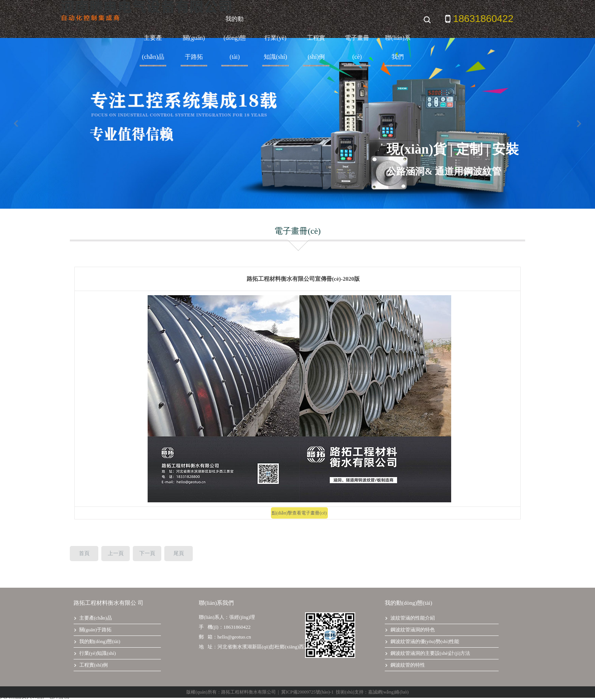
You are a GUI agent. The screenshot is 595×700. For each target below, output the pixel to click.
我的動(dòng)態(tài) (235, 38)
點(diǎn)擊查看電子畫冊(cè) (299, 513)
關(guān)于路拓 (194, 47)
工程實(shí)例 (316, 47)
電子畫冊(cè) (357, 47)
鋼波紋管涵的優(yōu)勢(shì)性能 (422, 641)
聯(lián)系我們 (398, 47)
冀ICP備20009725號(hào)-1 (307, 692)
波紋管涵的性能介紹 (410, 618)
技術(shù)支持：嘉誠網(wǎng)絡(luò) (372, 692)
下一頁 (147, 553)
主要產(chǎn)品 (153, 47)
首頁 (84, 553)
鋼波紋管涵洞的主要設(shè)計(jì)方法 (427, 653)
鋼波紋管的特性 (405, 665)
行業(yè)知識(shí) (275, 47)
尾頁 (179, 553)
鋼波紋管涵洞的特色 (410, 630)
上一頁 (116, 553)
